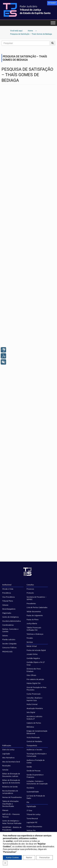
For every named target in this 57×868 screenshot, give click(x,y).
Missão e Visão (8, 589)
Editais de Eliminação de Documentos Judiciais (11, 775)
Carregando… (28, 325)
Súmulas (5, 770)
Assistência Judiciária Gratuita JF (34, 718)
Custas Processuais (34, 694)
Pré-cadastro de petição (35, 679)
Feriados (30, 638)
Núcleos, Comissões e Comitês (10, 630)
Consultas (30, 585)
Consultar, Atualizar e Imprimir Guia (34, 699)
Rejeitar (29, 858)
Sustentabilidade (33, 792)
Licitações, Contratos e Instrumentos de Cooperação (37, 782)
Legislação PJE (32, 822)
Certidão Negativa (33, 658)
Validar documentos (34, 611)
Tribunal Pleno (8, 601)
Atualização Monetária (35, 708)
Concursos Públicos (9, 647)
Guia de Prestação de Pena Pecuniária (36, 689)
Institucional (7, 585)
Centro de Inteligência (10, 617)
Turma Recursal (32, 818)
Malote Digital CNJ (34, 683)
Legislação (6, 754)
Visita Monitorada (33, 737)
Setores (5, 636)
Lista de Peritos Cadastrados (37, 607)
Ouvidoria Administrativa (11, 621)
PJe (28, 802)
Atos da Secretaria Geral (11, 762)
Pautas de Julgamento (35, 615)
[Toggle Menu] (53, 23)
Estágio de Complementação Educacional (37, 732)
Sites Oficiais (31, 675)
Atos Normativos (8, 758)
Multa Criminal (32, 704)
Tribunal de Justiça (33, 814)
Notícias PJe (31, 830)
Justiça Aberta (32, 623)
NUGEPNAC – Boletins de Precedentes (12, 828)
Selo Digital (31, 712)
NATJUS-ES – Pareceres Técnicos (11, 815)
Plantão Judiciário (9, 639)
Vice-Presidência (8, 597)
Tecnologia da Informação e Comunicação (37, 755)
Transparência (32, 745)
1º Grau (29, 810)
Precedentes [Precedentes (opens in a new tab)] (31, 603)
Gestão (29, 767)
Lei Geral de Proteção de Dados (36, 797)
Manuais (5, 810)
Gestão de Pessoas (34, 771)
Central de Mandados (34, 741)
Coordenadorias (8, 625)
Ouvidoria (30, 788)
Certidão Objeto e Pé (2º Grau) (36, 663)
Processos (30, 589)
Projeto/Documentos (34, 826)
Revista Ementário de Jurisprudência (10, 792)
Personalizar (45, 858)
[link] (52, 3)
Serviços (30, 642)
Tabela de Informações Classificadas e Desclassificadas (10, 804)
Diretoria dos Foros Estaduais (34, 670)
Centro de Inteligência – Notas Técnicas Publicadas (12, 822)
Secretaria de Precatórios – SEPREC (36, 598)
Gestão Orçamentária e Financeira (35, 776)
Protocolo (30, 593)
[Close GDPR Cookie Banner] (5, 863)
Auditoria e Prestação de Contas (36, 761)
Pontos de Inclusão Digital (36, 650)
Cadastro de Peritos (34, 723)
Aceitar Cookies (12, 858)
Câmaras (5, 605)
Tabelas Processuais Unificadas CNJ (34, 629)
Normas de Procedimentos (12, 797)
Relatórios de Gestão (10, 787)
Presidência (7, 593)
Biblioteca (30, 727)
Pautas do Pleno (33, 619)
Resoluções (6, 766)
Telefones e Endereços (35, 634)
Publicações (7, 745)
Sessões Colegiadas (9, 644)
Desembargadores (9, 609)
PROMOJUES (7, 652)
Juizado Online (32, 654)
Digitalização (31, 806)
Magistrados (7, 613)
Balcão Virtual (32, 646)
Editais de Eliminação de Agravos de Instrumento (11, 781)
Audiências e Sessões (34, 750)
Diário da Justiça (8, 750)
